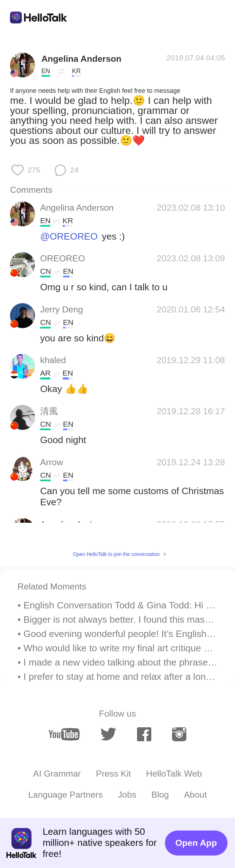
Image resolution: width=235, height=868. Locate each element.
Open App (196, 843)
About (195, 795)
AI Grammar (57, 774)
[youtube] (64, 734)
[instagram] (179, 734)
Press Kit (113, 774)
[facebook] (144, 734)
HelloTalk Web (174, 774)
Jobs (127, 795)
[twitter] (108, 734)
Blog (160, 795)
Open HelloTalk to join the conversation (116, 554)
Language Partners (66, 795)
